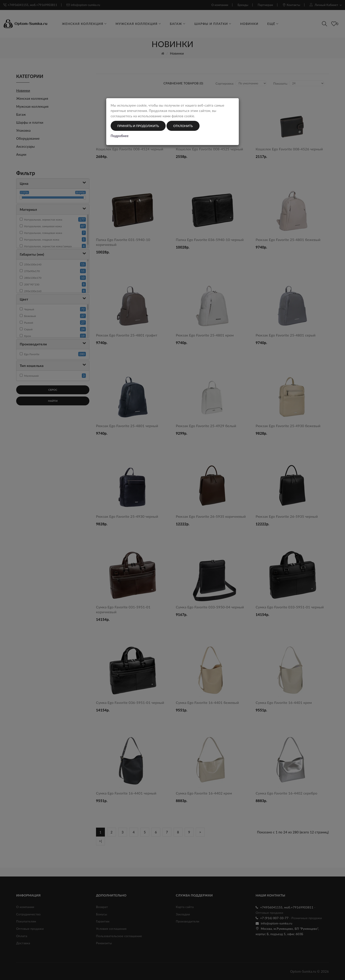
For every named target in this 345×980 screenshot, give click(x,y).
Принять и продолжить (138, 126)
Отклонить (183, 126)
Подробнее (120, 136)
